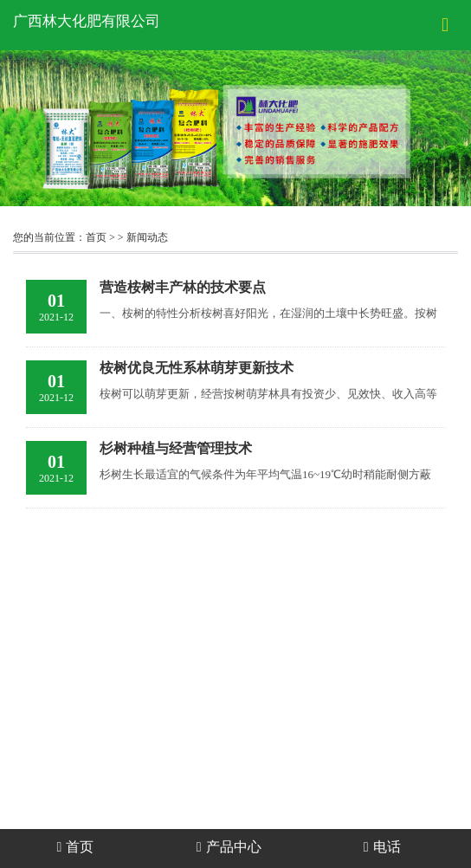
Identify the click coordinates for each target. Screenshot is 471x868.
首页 (96, 237)
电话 (382, 847)
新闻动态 (147, 237)
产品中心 (229, 847)
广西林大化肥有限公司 (87, 21)
